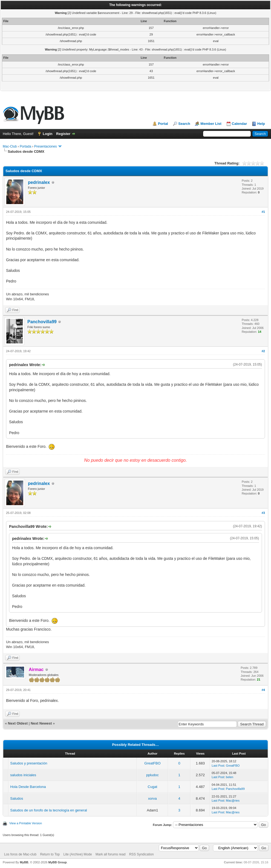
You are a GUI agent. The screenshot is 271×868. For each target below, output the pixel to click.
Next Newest (41, 723)
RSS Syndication (142, 854)
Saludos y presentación (29, 763)
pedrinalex (39, 182)
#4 (263, 690)
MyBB (24, 862)
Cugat (153, 787)
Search (184, 124)
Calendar (240, 124)
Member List (211, 124)
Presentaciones (46, 146)
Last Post (218, 766)
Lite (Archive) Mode (78, 854)
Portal (163, 124)
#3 (263, 513)
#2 (263, 351)
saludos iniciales (23, 775)
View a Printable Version (26, 823)
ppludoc (152, 775)
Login (47, 134)
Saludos (17, 798)
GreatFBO (152, 763)
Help (261, 124)
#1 (263, 212)
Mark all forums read (110, 854)
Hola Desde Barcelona (28, 787)
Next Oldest (18, 723)
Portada (25, 146)
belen (230, 777)
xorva (152, 798)
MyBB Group (57, 862)
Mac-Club (10, 146)
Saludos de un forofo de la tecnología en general (48, 810)
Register (63, 134)
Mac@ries (233, 801)
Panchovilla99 (42, 322)
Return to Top (50, 854)
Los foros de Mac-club (20, 854)
